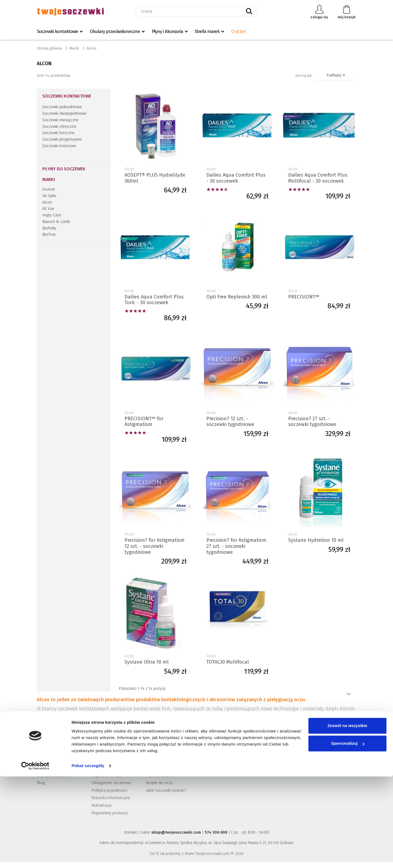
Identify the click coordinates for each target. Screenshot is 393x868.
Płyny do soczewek (64, 169)
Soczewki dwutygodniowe (64, 114)
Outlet (239, 31)
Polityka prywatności (109, 790)
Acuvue (49, 189)
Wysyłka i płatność (108, 768)
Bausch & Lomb (56, 222)
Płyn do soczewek (162, 775)
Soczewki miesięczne (60, 120)
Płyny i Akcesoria (167, 31)
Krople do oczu (159, 783)
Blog (41, 783)
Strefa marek (207, 31)
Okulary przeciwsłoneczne (115, 31)
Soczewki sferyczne (59, 127)
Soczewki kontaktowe (57, 31)
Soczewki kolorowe (59, 146)
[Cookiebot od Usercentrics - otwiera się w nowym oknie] (35, 857)
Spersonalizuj (348, 835)
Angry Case (52, 215)
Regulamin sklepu (107, 775)
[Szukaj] (196, 11)
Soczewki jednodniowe (62, 107)
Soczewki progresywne (62, 139)
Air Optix (49, 196)
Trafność (336, 75)
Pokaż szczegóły (88, 857)
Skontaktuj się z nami (55, 775)
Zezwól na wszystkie (347, 817)
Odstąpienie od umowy (111, 783)
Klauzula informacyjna (111, 798)
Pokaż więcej (349, 694)
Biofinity (49, 228)
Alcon (47, 202)
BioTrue (49, 235)
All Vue (48, 209)
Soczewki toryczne (58, 133)
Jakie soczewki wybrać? (166, 790)
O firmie (44, 768)
